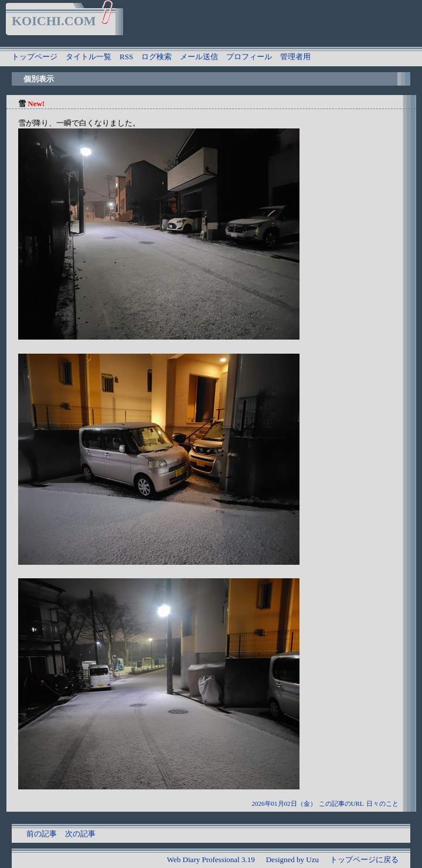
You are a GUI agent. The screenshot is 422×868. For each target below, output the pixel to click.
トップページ (35, 57)
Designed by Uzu (292, 859)
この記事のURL (341, 803)
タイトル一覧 (89, 57)
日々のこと (382, 803)
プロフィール (249, 57)
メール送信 (199, 57)
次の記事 (80, 834)
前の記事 (42, 834)
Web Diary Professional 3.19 (211, 859)
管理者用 (295, 57)
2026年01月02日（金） (284, 803)
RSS (126, 57)
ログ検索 (156, 57)
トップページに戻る (364, 859)
